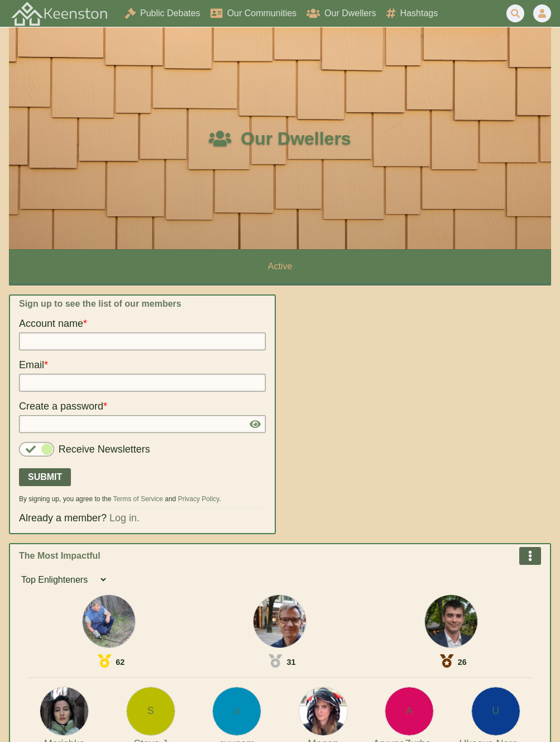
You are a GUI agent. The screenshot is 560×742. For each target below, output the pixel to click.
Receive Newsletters (104, 449)
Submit (45, 477)
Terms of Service (138, 499)
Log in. (125, 518)
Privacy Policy (199, 499)
